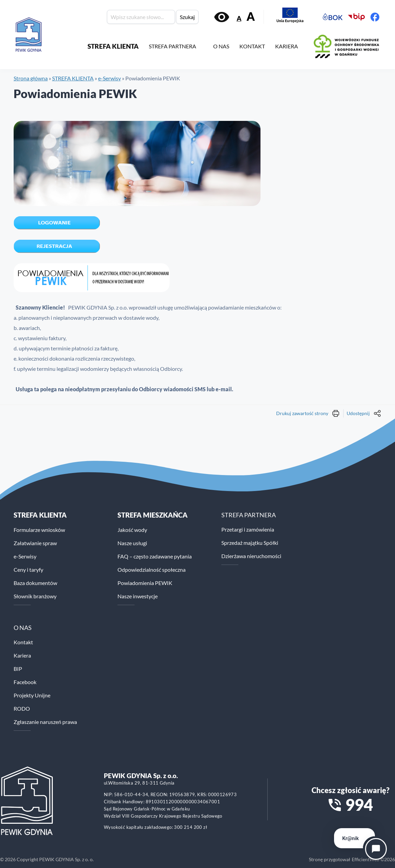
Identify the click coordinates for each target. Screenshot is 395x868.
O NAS (221, 46)
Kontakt (23, 642)
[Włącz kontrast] (222, 17)
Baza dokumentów (35, 583)
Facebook (25, 682)
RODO (22, 708)
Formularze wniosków (39, 530)
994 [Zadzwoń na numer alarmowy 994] (359, 805)
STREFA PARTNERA (172, 46)
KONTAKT (252, 46)
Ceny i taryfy (28, 570)
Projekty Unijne (32, 695)
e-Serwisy (109, 78)
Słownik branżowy (35, 596)
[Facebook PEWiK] (375, 17)
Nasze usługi (132, 543)
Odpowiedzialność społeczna (152, 570)
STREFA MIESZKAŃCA (153, 515)
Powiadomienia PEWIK (145, 583)
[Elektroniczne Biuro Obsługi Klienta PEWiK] (333, 17)
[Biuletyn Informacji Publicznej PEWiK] (357, 17)
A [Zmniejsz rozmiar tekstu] (239, 18)
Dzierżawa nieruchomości (251, 556)
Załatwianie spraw (35, 543)
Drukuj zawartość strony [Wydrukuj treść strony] (308, 413)
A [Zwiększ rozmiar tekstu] (251, 17)
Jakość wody (132, 530)
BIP (18, 669)
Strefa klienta (40, 515)
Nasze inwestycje (138, 596)
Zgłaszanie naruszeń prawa (45, 722)
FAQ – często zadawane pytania (155, 556)
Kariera (22, 655)
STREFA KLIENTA (113, 46)
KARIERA (287, 46)
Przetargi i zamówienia (248, 529)
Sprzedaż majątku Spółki (250, 543)
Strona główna (31, 78)
